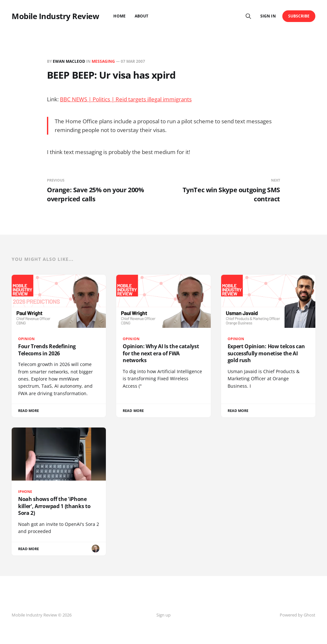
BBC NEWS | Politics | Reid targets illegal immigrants (126, 99)
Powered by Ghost (298, 615)
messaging (103, 61)
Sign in (268, 16)
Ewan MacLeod (69, 61)
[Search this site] (248, 16)
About (141, 16)
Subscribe (299, 16)
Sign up (163, 615)
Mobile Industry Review (55, 16)
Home (119, 16)
